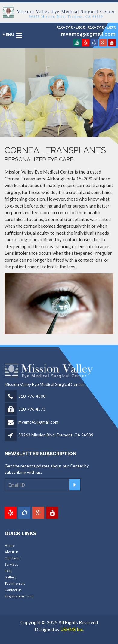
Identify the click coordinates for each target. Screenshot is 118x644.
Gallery (10, 577)
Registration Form (19, 596)
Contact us (13, 590)
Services (11, 564)
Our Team (13, 558)
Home (10, 545)
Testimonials (15, 583)
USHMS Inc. (72, 629)
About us (12, 552)
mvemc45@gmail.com (38, 422)
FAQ (8, 571)
